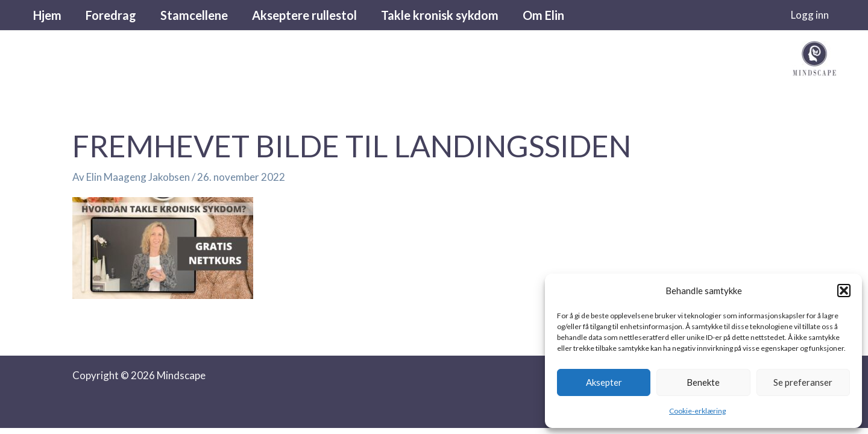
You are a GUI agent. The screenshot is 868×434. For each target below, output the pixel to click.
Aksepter (604, 382)
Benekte (703, 382)
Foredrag (111, 15)
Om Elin (543, 15)
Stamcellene (194, 15)
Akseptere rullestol (304, 15)
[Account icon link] (810, 15)
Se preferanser (803, 382)
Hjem (47, 15)
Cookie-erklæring (697, 411)
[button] (844, 291)
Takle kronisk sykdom (440, 15)
